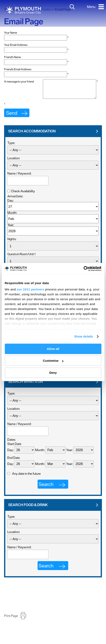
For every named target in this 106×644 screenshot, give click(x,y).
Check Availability (23, 199)
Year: (11, 233)
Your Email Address (16, 45)
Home (27, 9)
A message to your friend (19, 81)
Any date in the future (26, 482)
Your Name (11, 33)
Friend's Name (12, 57)
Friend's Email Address (18, 69)
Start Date (14, 452)
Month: (12, 221)
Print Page (11, 624)
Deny (53, 373)
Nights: (12, 247)
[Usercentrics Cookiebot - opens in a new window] (83, 269)
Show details (84, 336)
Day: (10, 209)
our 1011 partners (30, 289)
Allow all (53, 349)
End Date (14, 466)
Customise (53, 361)
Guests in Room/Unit (21, 262)
